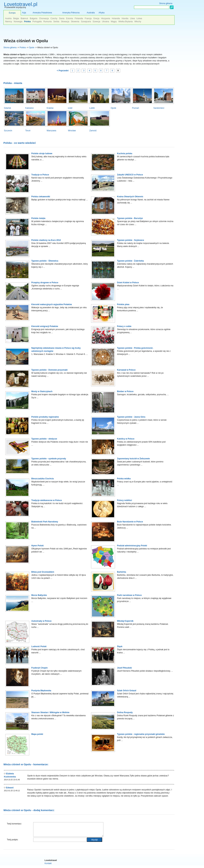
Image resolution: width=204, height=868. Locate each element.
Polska (23, 48)
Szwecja (96, 22)
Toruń (28, 131)
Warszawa (52, 131)
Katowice (30, 108)
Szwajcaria (86, 22)
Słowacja (65, 22)
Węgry (114, 22)
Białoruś (24, 18)
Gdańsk (7, 108)
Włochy (138, 22)
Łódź (70, 108)
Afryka (101, 13)
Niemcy (9, 22)
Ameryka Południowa (42, 13)
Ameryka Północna (71, 13)
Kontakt (48, 866)
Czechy (54, 18)
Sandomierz (159, 108)
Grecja (96, 18)
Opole (31, 48)
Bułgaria (34, 18)
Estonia (69, 18)
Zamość (93, 131)
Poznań (136, 108)
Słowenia (75, 22)
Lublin (92, 108)
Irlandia (125, 18)
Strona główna (10, 48)
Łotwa (139, 18)
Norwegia (18, 22)
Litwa (132, 18)
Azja (24, 13)
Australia (91, 13)
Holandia (116, 18)
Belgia (16, 18)
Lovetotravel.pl (21, 4)
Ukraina (106, 22)
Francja (88, 18)
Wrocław (72, 131)
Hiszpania (106, 18)
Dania (62, 18)
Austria (8, 18)
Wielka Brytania (126, 22)
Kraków (50, 108)
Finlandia (79, 18)
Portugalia (37, 22)
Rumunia (48, 22)
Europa (12, 13)
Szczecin (8, 131)
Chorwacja (44, 18)
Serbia (56, 22)
